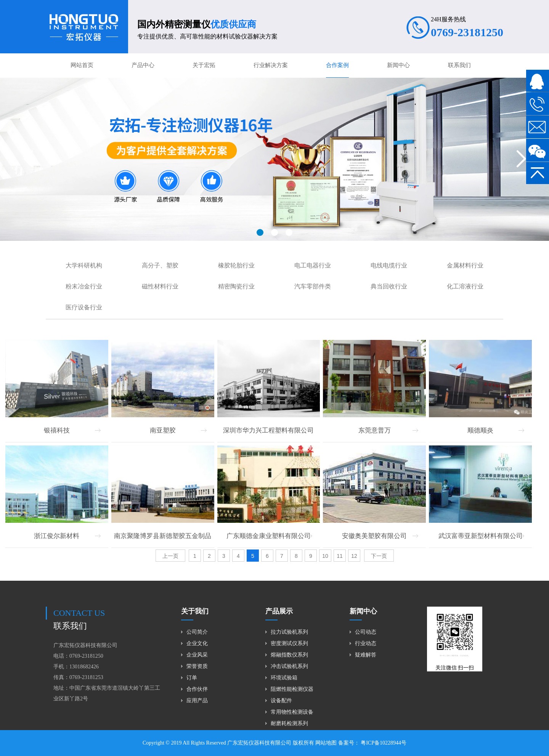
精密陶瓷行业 (236, 286)
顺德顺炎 (480, 430)
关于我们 (195, 611)
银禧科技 (57, 430)
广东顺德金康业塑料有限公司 (269, 536)
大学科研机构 (84, 265)
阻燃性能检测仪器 (292, 689)
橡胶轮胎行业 (236, 265)
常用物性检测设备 (292, 712)
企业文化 (197, 643)
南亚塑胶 (163, 430)
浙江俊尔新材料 (57, 536)
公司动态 (366, 632)
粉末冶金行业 (84, 286)
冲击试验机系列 (289, 666)
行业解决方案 (271, 65)
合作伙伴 (197, 689)
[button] (260, 232)
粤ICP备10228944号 (383, 743)
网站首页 (82, 65)
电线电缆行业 (389, 265)
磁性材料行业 (160, 286)
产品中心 (143, 65)
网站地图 (326, 743)
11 (340, 556)
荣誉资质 (197, 666)
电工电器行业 (313, 265)
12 (354, 556)
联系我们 (459, 65)
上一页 (170, 556)
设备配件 (281, 701)
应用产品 (197, 701)
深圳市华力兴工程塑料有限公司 (268, 430)
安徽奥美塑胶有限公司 (374, 536)
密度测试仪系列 (289, 643)
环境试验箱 (284, 678)
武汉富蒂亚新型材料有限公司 (481, 536)
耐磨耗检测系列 (289, 723)
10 (325, 556)
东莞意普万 (375, 430)
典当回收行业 (389, 286)
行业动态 (366, 643)
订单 (192, 678)
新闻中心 (398, 65)
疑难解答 (366, 655)
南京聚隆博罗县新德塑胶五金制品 (163, 536)
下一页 (379, 556)
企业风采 (197, 655)
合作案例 (337, 65)
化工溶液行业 (465, 286)
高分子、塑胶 (160, 265)
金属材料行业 (465, 265)
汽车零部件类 (313, 286)
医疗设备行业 (84, 307)
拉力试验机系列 (289, 632)
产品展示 (279, 611)
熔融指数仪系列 (289, 655)
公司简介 (197, 632)
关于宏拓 (204, 65)
